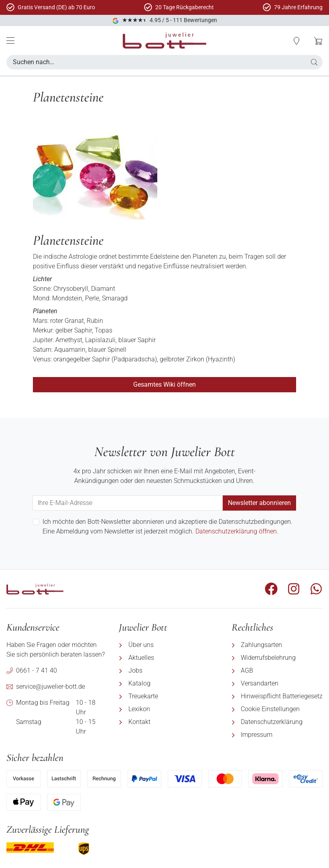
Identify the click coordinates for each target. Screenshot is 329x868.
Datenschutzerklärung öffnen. (237, 531)
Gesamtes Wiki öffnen (164, 384)
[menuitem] (169, 645)
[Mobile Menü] (10, 41)
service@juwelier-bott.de (51, 686)
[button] (314, 62)
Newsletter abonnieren (259, 503)
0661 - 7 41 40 (37, 670)
